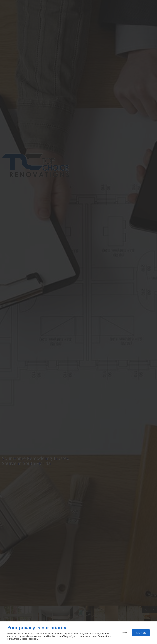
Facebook (32, 639)
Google (23, 639)
